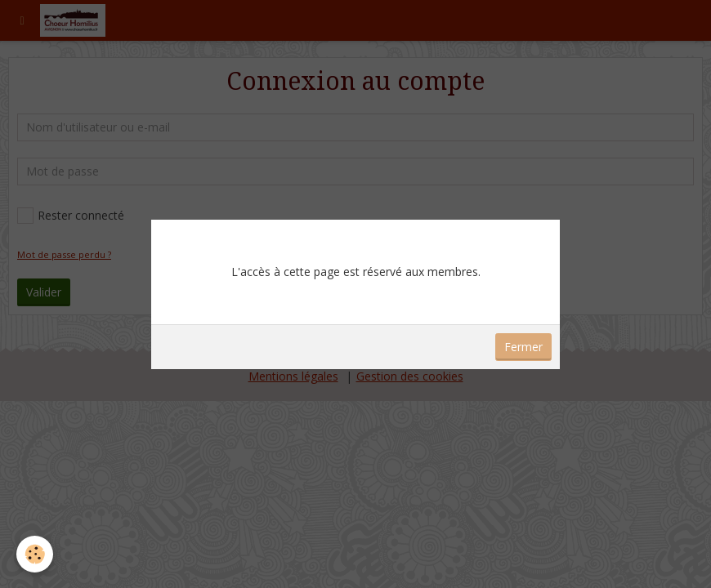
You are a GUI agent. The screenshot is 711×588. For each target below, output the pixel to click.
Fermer (523, 347)
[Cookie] (35, 554)
